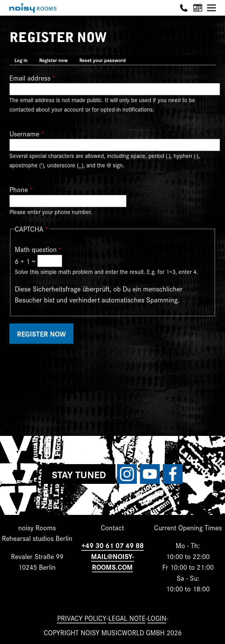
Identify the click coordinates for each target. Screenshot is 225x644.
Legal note (127, 618)
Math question (36, 249)
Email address (30, 78)
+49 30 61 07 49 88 (112, 545)
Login (157, 618)
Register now (56, 61)
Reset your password (103, 60)
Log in (21, 60)
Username (24, 133)
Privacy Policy (82, 618)
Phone (19, 189)
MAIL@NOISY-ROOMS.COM (112, 562)
